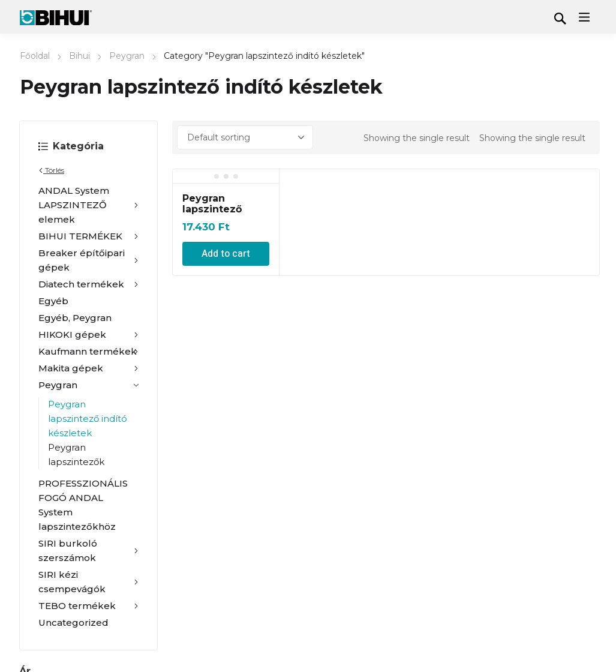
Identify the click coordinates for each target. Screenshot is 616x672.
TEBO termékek (88, 606)
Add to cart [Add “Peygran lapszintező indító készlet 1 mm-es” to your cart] (226, 254)
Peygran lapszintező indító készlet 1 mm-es (222, 214)
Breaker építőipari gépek (88, 260)
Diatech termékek (88, 284)
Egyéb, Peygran (75, 318)
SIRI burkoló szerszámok (88, 550)
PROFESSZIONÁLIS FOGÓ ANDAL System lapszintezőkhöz (83, 505)
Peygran (127, 56)
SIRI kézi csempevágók (88, 582)
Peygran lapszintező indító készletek (88, 418)
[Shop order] (245, 137)
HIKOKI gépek (88, 335)
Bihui (79, 56)
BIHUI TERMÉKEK (88, 236)
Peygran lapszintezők (76, 454)
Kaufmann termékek (88, 352)
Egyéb (53, 301)
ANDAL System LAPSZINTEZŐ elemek (88, 205)
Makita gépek (88, 368)
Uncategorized (73, 622)
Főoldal (35, 56)
